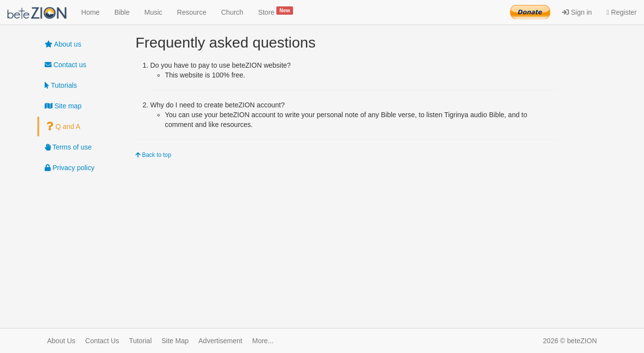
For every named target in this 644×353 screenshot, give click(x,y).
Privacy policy (69, 168)
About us (63, 44)
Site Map (175, 341)
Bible (122, 12)
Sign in (577, 12)
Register (622, 12)
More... (263, 341)
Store (276, 11)
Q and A (63, 126)
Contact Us (102, 341)
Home (91, 12)
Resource (192, 12)
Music (153, 12)
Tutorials (61, 85)
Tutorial (140, 341)
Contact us (66, 65)
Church (232, 12)
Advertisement (220, 341)
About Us (61, 341)
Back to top (153, 155)
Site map (63, 106)
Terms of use (68, 147)
